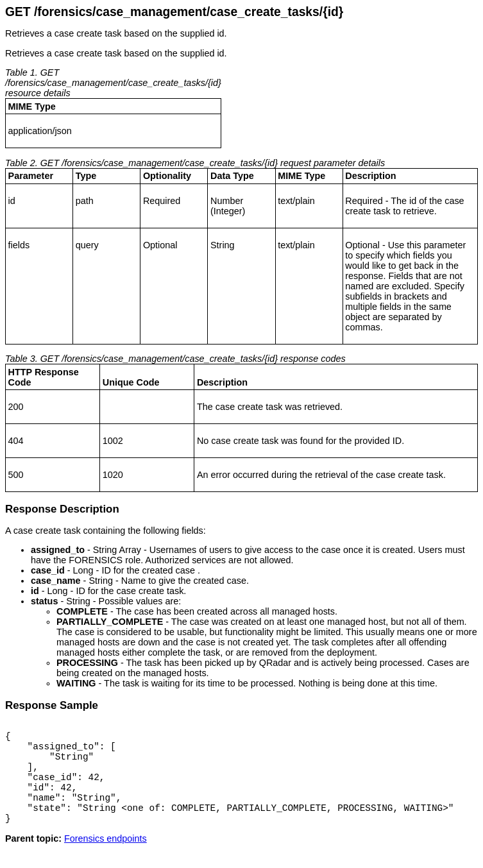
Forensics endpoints (106, 858)
